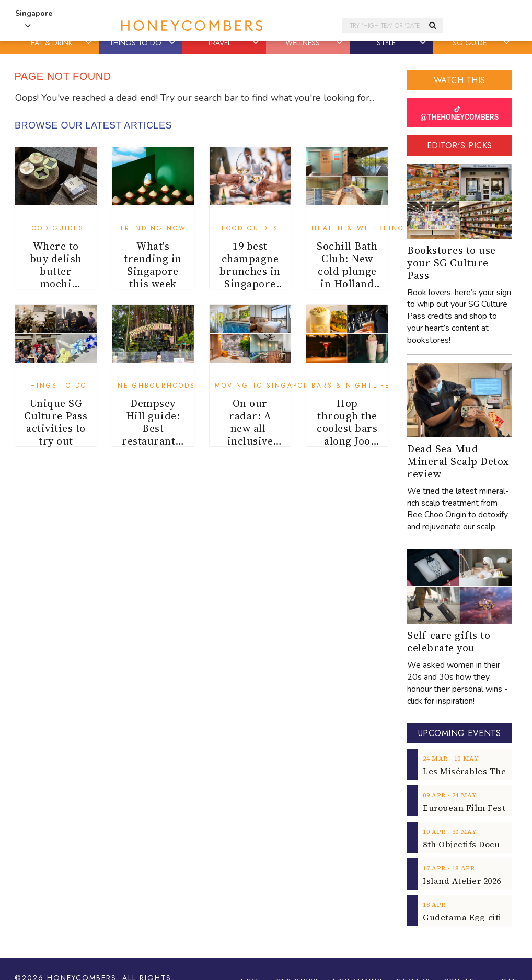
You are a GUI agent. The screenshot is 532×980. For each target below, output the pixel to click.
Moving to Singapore (264, 386)
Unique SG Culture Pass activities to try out (56, 422)
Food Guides (56, 228)
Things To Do (56, 386)
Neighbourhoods (157, 386)
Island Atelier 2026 (462, 881)
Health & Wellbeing (358, 228)
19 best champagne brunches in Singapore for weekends (250, 277)
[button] (89, 43)
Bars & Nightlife (351, 386)
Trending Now (153, 228)
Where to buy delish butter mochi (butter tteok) (56, 277)
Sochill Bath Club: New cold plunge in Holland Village (347, 271)
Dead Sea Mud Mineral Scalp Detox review (458, 461)
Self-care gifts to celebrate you (449, 641)
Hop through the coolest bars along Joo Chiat (347, 428)
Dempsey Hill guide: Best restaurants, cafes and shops (153, 435)
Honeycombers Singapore (218, 26)
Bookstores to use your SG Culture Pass (452, 263)
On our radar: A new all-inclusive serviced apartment (250, 435)
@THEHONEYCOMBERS (459, 113)
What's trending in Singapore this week (153, 265)
